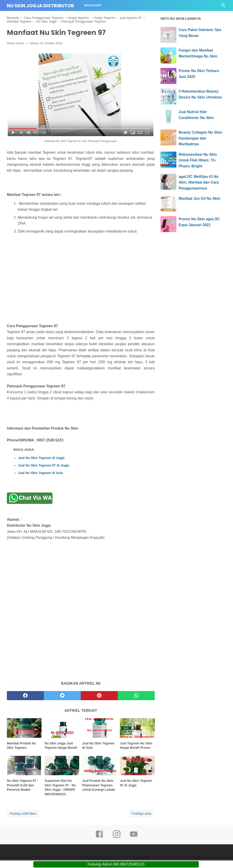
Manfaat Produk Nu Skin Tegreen (21, 746)
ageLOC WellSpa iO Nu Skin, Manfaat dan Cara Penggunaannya (199, 182)
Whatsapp (93, 5)
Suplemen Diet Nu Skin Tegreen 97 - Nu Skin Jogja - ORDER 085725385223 (60, 787)
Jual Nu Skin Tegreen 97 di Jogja (44, 465)
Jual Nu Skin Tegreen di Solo (41, 473)
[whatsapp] (136, 696)
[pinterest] (99, 696)
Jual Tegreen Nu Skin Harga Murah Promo (136, 746)
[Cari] (223, 6)
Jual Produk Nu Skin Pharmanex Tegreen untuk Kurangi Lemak (98, 785)
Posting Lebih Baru (23, 814)
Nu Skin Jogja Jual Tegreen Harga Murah (61, 746)
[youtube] (134, 837)
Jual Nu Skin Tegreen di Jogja (41, 458)
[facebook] (25, 696)
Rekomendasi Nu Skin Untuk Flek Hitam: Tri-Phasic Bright (198, 160)
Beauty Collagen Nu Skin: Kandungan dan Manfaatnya (201, 138)
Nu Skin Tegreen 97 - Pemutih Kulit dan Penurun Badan (22, 785)
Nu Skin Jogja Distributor (40, 6)
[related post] (24, 728)
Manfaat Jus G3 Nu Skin (199, 198)
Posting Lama (141, 814)
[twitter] (62, 696)
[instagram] (117, 837)
